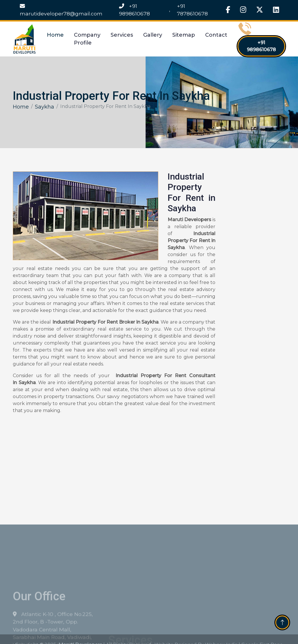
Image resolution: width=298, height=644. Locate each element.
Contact (216, 35)
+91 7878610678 (192, 10)
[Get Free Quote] (253, 266)
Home (55, 35)
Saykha (45, 107)
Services (122, 35)
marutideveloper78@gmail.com (61, 10)
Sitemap (184, 35)
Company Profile (87, 39)
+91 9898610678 (134, 10)
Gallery (153, 35)
